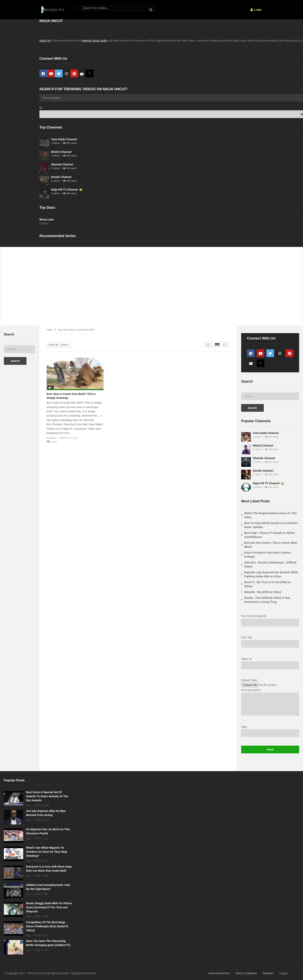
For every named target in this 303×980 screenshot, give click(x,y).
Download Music (219, 973)
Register (268, 973)
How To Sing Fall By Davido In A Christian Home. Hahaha (271, 525)
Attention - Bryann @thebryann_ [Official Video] (270, 564)
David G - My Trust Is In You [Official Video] (267, 584)
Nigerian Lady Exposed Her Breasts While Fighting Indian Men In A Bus (271, 574)
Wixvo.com (47, 219)
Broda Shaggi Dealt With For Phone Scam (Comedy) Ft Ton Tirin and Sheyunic (49, 907)
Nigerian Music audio (94, 41)
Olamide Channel (62, 164)
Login (256, 10)
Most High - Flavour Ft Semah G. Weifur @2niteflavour (269, 535)
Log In (283, 973)
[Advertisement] (118, 288)
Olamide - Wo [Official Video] (263, 592)
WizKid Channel (61, 152)
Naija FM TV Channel (65, 190)
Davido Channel (61, 177)
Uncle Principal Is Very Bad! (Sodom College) (267, 555)
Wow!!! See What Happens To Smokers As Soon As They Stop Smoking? (47, 852)
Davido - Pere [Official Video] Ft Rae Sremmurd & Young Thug (267, 600)
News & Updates (246, 973)
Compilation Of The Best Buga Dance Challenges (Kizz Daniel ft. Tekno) (47, 926)
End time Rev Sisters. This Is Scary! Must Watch (271, 545)
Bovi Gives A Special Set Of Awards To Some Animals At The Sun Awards (47, 796)
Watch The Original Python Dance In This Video (270, 515)
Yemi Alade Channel (64, 139)
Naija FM (45, 41)
